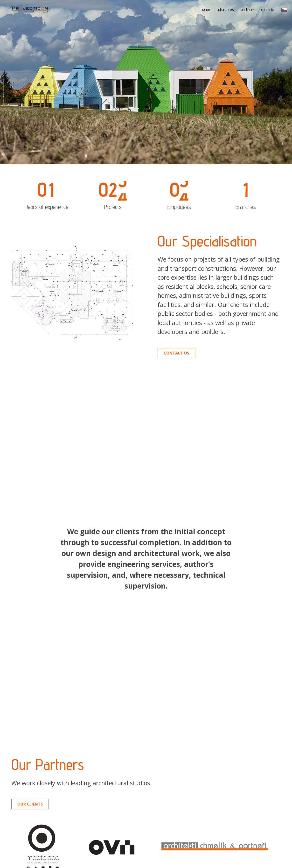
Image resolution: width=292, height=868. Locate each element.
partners (248, 9)
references (225, 9)
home (205, 9)
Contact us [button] (176, 353)
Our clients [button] (30, 783)
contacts (268, 9)
